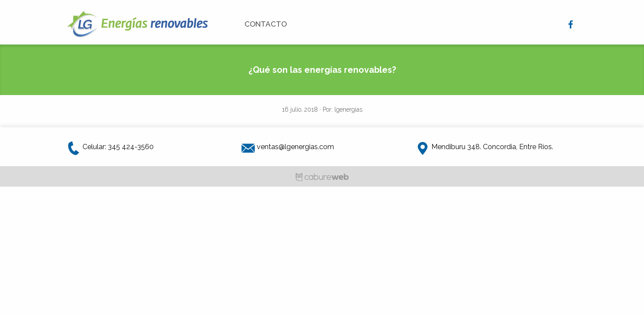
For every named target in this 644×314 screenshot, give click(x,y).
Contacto (266, 24)
